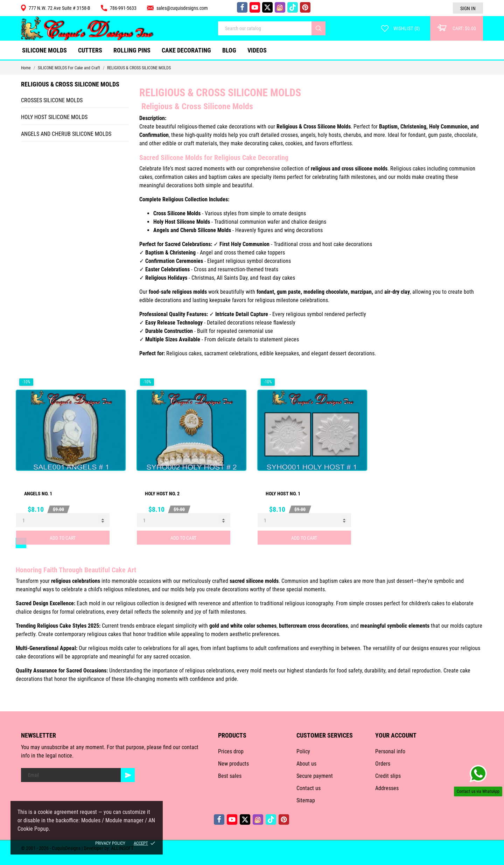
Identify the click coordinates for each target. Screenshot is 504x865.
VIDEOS (257, 50)
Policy (303, 751)
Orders (383, 764)
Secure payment (315, 776)
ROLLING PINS (132, 50)
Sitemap (306, 800)
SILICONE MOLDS (44, 50)
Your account (396, 735)
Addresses (387, 788)
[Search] (318, 28)
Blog (229, 50)
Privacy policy (110, 843)
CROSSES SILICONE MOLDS (52, 100)
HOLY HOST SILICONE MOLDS (54, 117)
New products (233, 764)
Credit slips (388, 776)
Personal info (390, 751)
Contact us (309, 788)
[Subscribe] (128, 775)
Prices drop (231, 751)
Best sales (230, 776)
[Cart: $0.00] (457, 29)
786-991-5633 (119, 8)
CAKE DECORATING (186, 50)
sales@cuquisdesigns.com (177, 8)
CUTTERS (93, 47)
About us (306, 764)
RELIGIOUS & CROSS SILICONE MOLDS (70, 84)
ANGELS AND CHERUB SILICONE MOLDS (66, 134)
